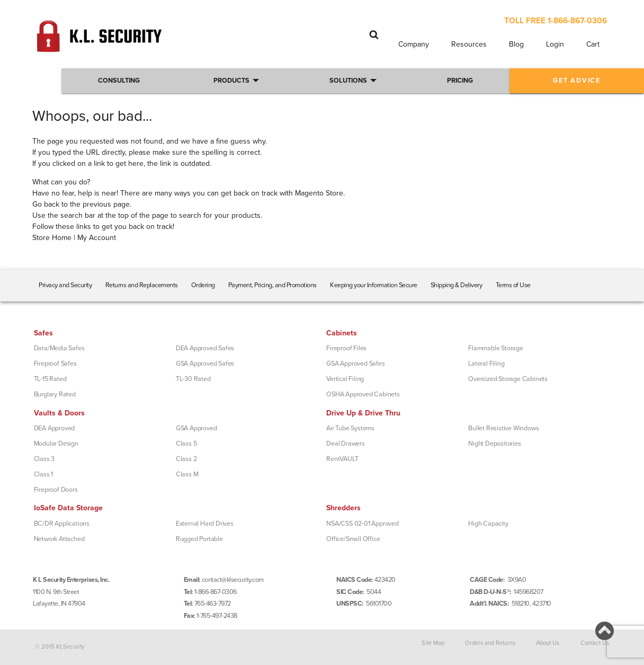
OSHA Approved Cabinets (363, 394)
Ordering (203, 285)
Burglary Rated (55, 394)
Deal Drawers (346, 444)
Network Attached (59, 539)
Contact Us (595, 643)
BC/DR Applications (62, 524)
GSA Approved (196, 428)
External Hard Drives (205, 524)
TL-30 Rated (193, 379)
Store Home (52, 238)
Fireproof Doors (56, 490)
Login (555, 44)
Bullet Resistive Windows (503, 428)
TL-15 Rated (50, 379)
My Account (97, 238)
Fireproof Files (346, 348)
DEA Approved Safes (205, 348)
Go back (46, 204)
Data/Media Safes (59, 348)
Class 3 (44, 459)
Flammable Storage (496, 348)
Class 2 (186, 459)
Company (414, 44)
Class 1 (44, 474)
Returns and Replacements (142, 285)
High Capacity (488, 524)
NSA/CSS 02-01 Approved (363, 524)
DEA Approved (55, 428)
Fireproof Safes (55, 363)
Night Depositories (494, 444)
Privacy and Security (65, 285)
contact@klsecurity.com (233, 580)
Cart (593, 44)
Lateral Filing (486, 363)
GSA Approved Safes (205, 363)
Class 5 (186, 444)
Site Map (433, 643)
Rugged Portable (199, 539)
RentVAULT (342, 459)
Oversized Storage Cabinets (508, 379)
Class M (187, 474)
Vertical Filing (345, 379)
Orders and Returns (490, 643)
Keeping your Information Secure (374, 285)
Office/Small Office (353, 539)
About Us (548, 643)
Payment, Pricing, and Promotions (272, 285)
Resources (469, 44)
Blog (516, 44)
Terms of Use (513, 285)
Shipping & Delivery (457, 285)
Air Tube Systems (350, 428)
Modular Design (56, 444)
